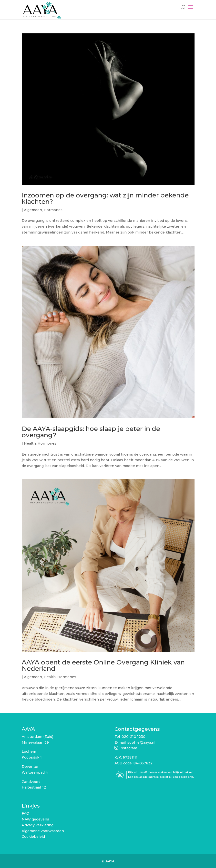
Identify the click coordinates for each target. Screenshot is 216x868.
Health (30, 443)
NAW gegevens (35, 819)
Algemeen (33, 210)
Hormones (53, 210)
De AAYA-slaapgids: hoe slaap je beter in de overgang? (91, 432)
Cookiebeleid (33, 837)
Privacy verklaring (38, 825)
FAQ (26, 813)
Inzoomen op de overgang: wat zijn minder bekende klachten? (105, 198)
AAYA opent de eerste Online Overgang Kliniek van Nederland (103, 665)
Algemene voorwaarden (43, 831)
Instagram (128, 748)
